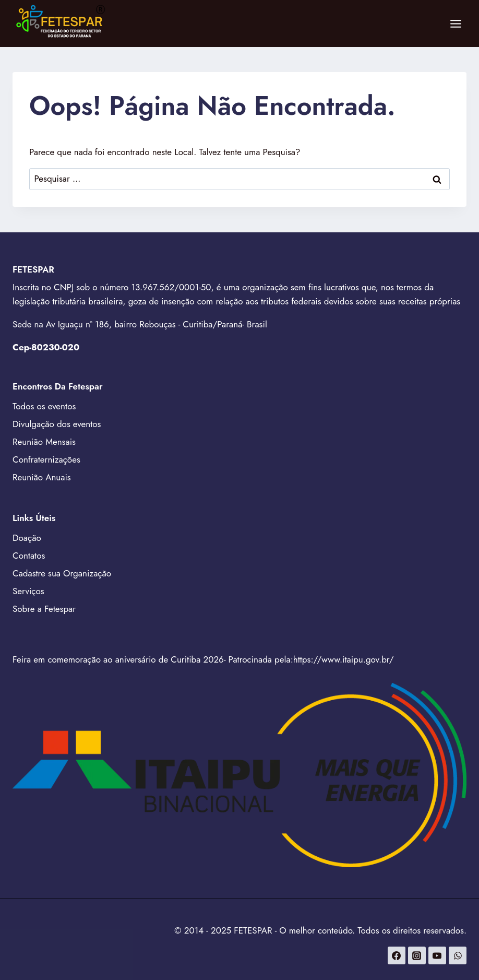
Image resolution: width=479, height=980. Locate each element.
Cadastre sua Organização (62, 573)
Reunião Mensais (44, 442)
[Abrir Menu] (456, 23)
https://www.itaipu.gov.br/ (344, 659)
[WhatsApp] (458, 955)
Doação (27, 538)
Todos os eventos (44, 406)
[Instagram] (417, 955)
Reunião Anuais (42, 477)
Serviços (28, 591)
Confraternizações (46, 459)
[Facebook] (397, 955)
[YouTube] (437, 955)
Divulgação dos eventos (57, 424)
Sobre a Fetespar (44, 609)
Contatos (29, 556)
